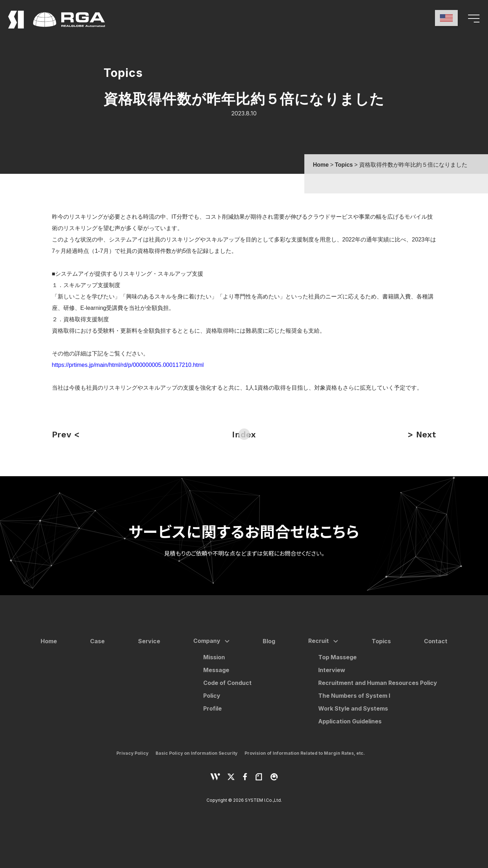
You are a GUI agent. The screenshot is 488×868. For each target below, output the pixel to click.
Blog (269, 641)
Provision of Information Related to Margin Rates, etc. (305, 753)
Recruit (319, 641)
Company (207, 641)
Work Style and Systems (353, 708)
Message (216, 670)
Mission (214, 657)
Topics (381, 641)
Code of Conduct (227, 683)
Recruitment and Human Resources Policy (378, 683)
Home (49, 641)
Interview (332, 670)
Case (97, 641)
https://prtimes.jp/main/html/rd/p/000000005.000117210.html (128, 365)
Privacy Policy (132, 753)
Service (149, 641)
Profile (212, 708)
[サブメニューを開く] (226, 641)
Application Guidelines (350, 721)
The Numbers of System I (354, 696)
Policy (212, 696)
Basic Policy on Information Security (196, 753)
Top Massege (337, 657)
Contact (436, 641)
